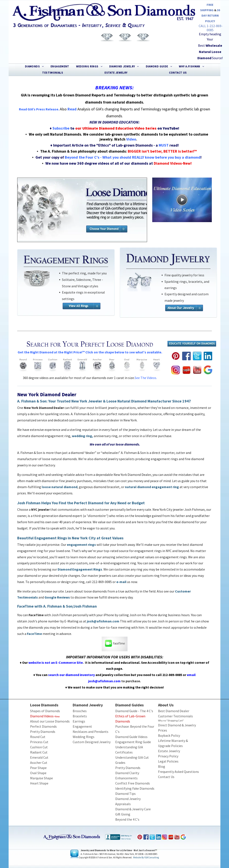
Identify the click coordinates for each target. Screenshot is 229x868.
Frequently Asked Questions (178, 772)
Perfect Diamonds (43, 726)
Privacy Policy (168, 756)
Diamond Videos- (42, 716)
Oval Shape (38, 773)
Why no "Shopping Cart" (171, 720)
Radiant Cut (39, 752)
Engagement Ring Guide (133, 742)
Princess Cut (39, 742)
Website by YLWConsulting (146, 857)
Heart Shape (39, 783)
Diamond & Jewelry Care (133, 809)
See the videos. (146, 378)
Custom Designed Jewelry (92, 742)
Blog (162, 766)
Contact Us (166, 777)
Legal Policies (168, 761)
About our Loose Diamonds (50, 721)
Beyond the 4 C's (127, 819)
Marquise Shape (41, 778)
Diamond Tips (125, 794)
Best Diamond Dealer (174, 711)
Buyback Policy (169, 735)
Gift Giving (123, 814)
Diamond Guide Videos (131, 737)
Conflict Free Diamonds (133, 783)
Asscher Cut (39, 763)
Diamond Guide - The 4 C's (134, 711)
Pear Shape (38, 768)
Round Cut (38, 737)
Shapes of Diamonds (45, 711)
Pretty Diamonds (43, 732)
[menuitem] (34, 67)
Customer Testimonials (175, 716)
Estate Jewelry (169, 751)
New (57, 716)
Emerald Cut (39, 757)
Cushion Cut (39, 747)
